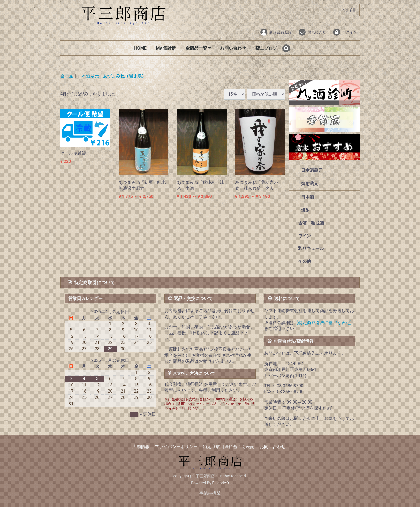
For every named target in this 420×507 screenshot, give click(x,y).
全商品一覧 (198, 48)
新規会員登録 (276, 32)
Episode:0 (221, 483)
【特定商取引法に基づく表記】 (324, 323)
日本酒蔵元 (88, 76)
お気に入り (312, 32)
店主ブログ (266, 48)
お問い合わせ (233, 48)
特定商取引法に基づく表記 (229, 447)
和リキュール (311, 249)
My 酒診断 (166, 48)
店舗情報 (141, 447)
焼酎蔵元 (310, 184)
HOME (140, 48)
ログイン (345, 32)
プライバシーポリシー (176, 447)
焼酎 (305, 210)
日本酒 (307, 197)
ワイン (304, 236)
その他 (304, 261)
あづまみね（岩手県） (125, 76)
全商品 (67, 76)
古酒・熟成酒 (311, 223)
